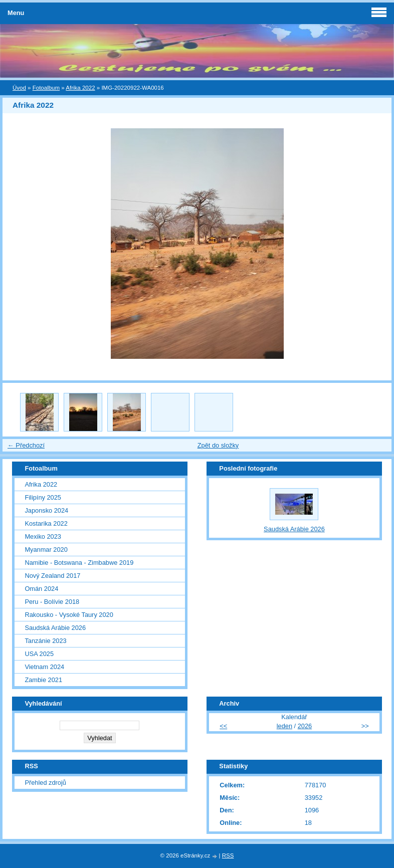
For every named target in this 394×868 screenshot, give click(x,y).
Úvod (19, 88)
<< (223, 726)
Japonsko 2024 (46, 510)
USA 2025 (39, 654)
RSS (228, 855)
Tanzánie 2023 (45, 641)
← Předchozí (26, 445)
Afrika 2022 (80, 88)
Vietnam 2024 (44, 667)
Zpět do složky (218, 445)
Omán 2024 (41, 589)
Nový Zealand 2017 (52, 576)
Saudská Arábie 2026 (55, 628)
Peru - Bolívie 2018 (52, 602)
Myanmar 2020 (46, 550)
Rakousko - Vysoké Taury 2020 (69, 615)
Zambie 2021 (43, 680)
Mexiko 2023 (43, 536)
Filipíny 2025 (43, 497)
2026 (305, 726)
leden (284, 726)
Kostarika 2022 (46, 523)
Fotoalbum (46, 88)
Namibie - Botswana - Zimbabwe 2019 (79, 563)
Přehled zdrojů (45, 783)
